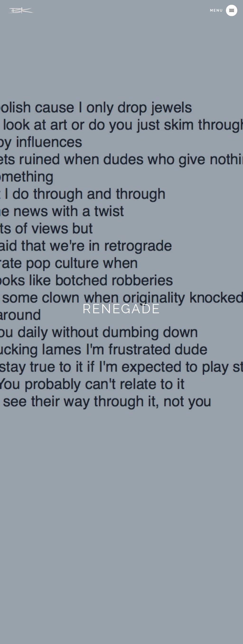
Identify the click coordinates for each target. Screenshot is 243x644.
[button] (232, 10)
